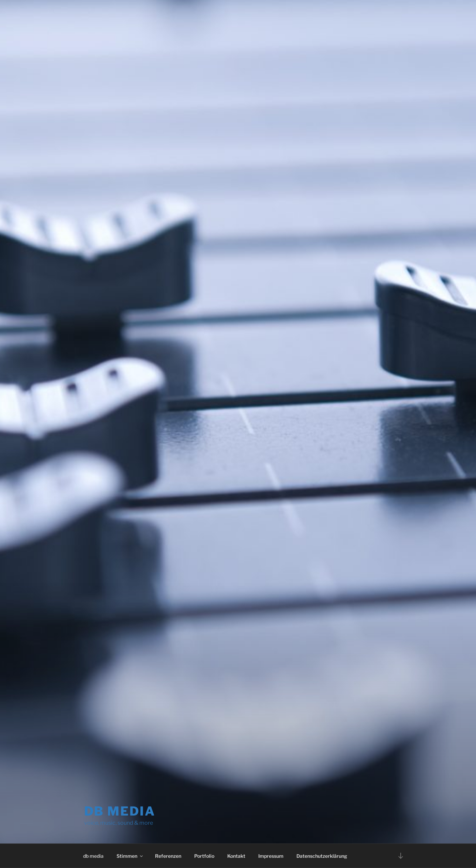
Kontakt (236, 856)
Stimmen (130, 856)
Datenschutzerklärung (322, 856)
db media (120, 811)
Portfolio (204, 856)
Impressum (271, 856)
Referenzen (168, 856)
